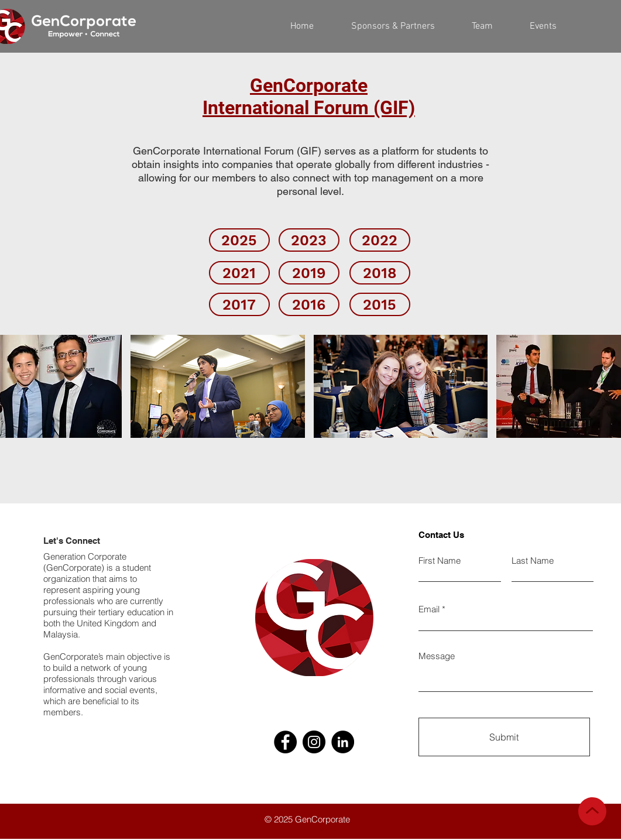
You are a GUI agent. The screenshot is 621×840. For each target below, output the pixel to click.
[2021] (239, 273)
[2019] (309, 273)
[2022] (380, 240)
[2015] (380, 304)
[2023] (309, 240)
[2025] (239, 240)
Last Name (533, 560)
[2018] (380, 273)
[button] (483, 26)
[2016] (309, 304)
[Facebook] (285, 742)
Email (429, 609)
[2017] (239, 304)
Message (437, 656)
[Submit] (504, 737)
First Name (440, 560)
